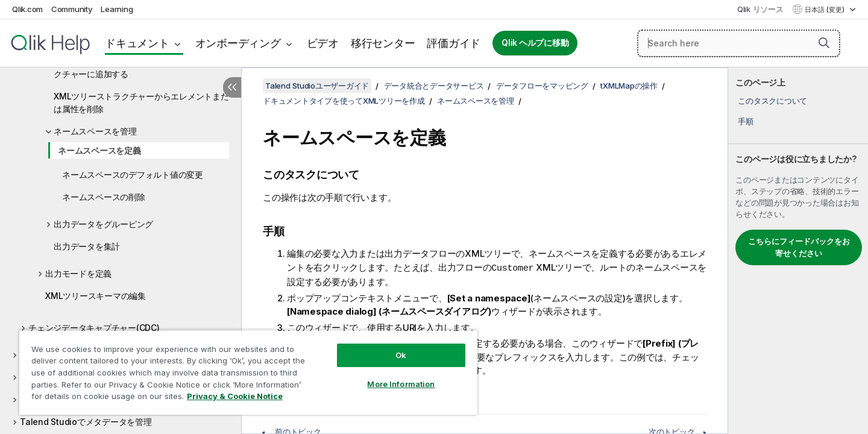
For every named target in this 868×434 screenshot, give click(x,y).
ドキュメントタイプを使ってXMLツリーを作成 (344, 101)
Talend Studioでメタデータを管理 (86, 422)
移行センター (383, 43)
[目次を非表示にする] (232, 87)
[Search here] (739, 43)
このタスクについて (772, 101)
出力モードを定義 (78, 273)
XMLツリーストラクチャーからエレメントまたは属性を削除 (141, 102)
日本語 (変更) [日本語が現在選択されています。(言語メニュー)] (826, 10)
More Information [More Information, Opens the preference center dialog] (401, 384)
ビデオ (323, 43)
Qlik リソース (760, 9)
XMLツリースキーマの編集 (96, 296)
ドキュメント (137, 43)
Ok (401, 355)
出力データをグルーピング (103, 224)
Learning (117, 9)
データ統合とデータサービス (434, 86)
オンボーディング (238, 43)
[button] (824, 43)
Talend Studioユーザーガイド (317, 86)
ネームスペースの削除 (104, 197)
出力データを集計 (87, 246)
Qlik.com (27, 9)
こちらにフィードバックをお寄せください (799, 247)
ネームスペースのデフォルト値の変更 (133, 175)
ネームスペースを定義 (99, 150)
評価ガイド (454, 43)
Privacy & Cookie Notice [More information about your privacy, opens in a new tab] (235, 396)
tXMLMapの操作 (629, 86)
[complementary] (798, 251)
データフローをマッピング (542, 86)
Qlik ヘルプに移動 (535, 43)
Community (72, 9)
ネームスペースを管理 (95, 131)
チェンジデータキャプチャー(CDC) (94, 328)
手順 (746, 121)
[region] (248, 372)
